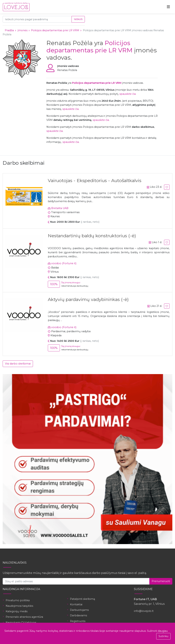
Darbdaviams (78, 615)
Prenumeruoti (161, 581)
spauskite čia (70, 109)
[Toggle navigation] (168, 7)
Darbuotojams (79, 610)
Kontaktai (76, 604)
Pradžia (9, 30)
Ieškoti (78, 19)
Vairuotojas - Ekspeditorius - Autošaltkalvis (95, 180)
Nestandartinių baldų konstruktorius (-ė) (92, 236)
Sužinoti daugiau (157, 631)
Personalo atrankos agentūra (24, 617)
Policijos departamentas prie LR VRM (55, 30)
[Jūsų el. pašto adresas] (76, 581)
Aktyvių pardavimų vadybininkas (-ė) (88, 299)
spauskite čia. (128, 94)
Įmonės (22, 30)
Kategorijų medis (17, 611)
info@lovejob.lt (144, 611)
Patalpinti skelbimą (82, 599)
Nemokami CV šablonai (21, 623)
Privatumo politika (18, 600)
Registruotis (78, 621)
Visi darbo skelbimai (18, 364)
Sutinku (163, 636)
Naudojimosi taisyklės (19, 606)
